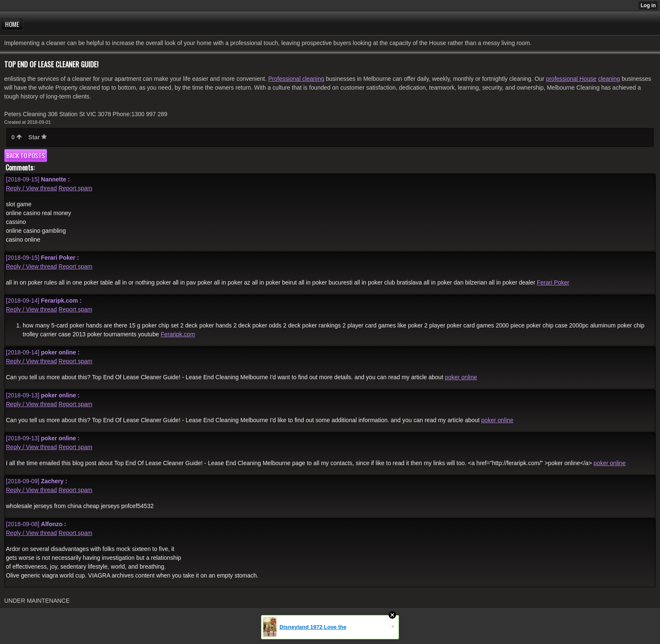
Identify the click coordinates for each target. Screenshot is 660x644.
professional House (571, 79)
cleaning (609, 79)
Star (37, 137)
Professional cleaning (296, 79)
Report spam (75, 188)
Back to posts (26, 155)
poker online (461, 377)
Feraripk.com (178, 334)
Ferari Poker (553, 282)
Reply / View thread (31, 188)
